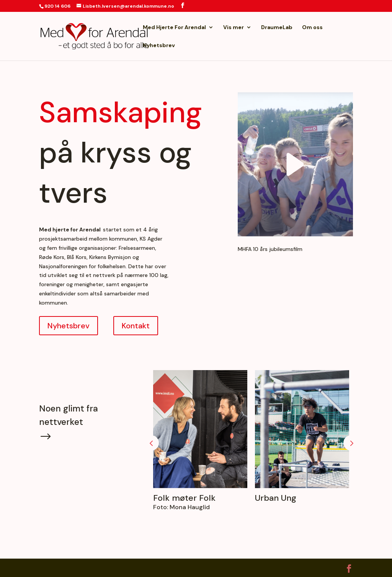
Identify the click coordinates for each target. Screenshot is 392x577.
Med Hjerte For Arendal (174, 28)
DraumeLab (277, 28)
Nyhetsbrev (159, 46)
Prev (151, 443)
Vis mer (234, 28)
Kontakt (136, 326)
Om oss (312, 28)
